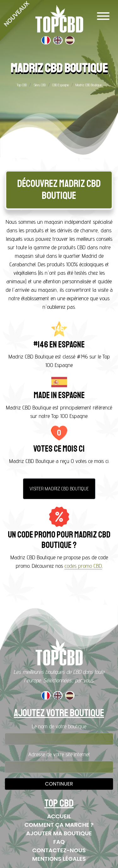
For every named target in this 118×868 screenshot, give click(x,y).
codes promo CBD (83, 566)
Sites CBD (39, 85)
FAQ (59, 842)
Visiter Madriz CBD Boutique (59, 489)
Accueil (59, 816)
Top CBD (22, 85)
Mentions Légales (59, 859)
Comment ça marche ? (59, 825)
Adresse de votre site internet (59, 754)
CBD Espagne (61, 85)
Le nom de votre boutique (59, 726)
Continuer (59, 784)
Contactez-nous (59, 850)
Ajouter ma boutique (59, 833)
